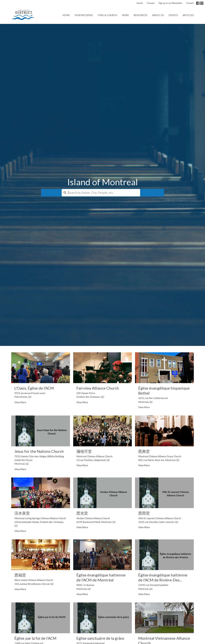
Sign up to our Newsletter (170, 3)
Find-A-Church (107, 15)
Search (140, 3)
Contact (190, 3)
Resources (140, 15)
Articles (188, 15)
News (125, 15)
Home (66, 15)
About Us (158, 15)
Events (173, 15)
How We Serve (84, 15)
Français (151, 3)
